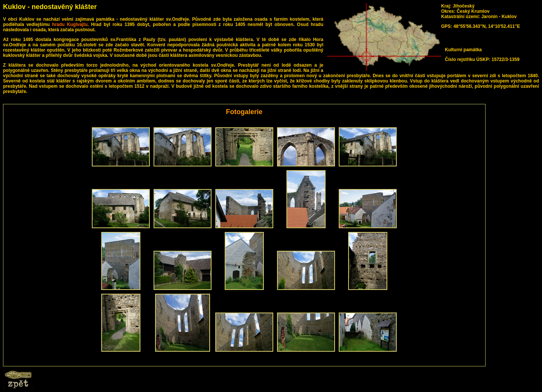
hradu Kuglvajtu (70, 24)
